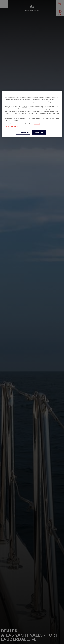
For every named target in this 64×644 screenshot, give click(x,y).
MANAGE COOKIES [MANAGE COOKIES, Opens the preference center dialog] (23, 132)
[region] (32, 114)
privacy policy (37, 124)
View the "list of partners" (12, 127)
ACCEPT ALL (39, 132)
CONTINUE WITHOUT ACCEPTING (51, 93)
